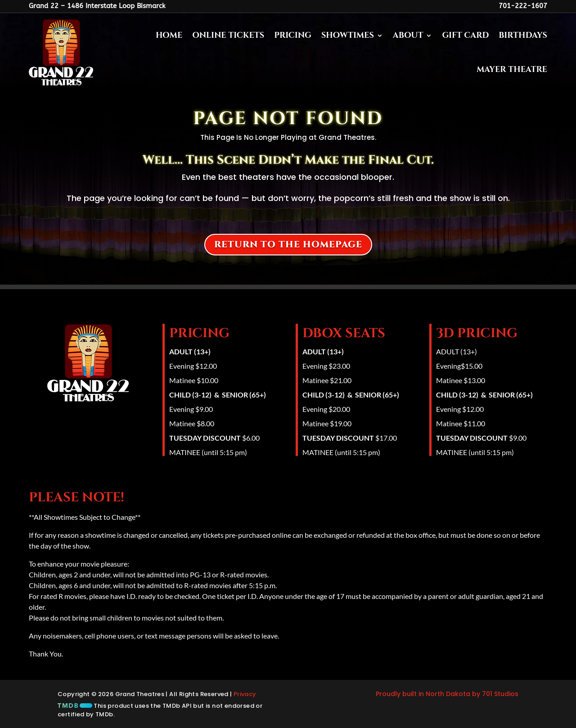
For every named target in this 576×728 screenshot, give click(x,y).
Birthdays (523, 35)
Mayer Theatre (512, 69)
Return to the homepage (288, 244)
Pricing (293, 35)
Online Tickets (228, 35)
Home (169, 35)
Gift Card (465, 35)
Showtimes (348, 35)
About (408, 35)
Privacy (245, 694)
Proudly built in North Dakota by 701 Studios (447, 694)
